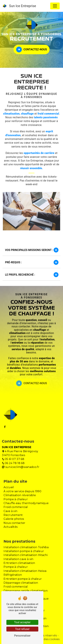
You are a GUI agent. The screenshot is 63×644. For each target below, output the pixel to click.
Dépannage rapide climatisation (26, 591)
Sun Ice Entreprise (19, 6)
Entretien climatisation (19, 563)
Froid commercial (16, 507)
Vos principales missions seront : (32, 250)
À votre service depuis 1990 (22, 491)
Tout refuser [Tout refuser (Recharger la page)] (22, 629)
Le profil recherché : (32, 275)
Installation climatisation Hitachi (26, 555)
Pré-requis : (32, 262)
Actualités (10, 527)
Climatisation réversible (20, 495)
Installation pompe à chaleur (24, 551)
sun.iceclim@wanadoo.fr (21, 467)
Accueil (9, 487)
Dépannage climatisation (21, 583)
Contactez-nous (32, 50)
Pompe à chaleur (16, 499)
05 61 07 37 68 (13, 459)
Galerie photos (14, 519)
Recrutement (13, 515)
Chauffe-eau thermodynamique (26, 503)
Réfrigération (13, 575)
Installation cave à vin (18, 559)
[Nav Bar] (55, 6)
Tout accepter (22, 622)
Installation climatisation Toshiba (26, 547)
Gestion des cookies (46, 639)
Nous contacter (14, 523)
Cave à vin (10, 511)
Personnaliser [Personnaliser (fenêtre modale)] (22, 636)
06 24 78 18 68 (13, 463)
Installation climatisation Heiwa (25, 571)
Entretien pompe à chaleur (23, 579)
